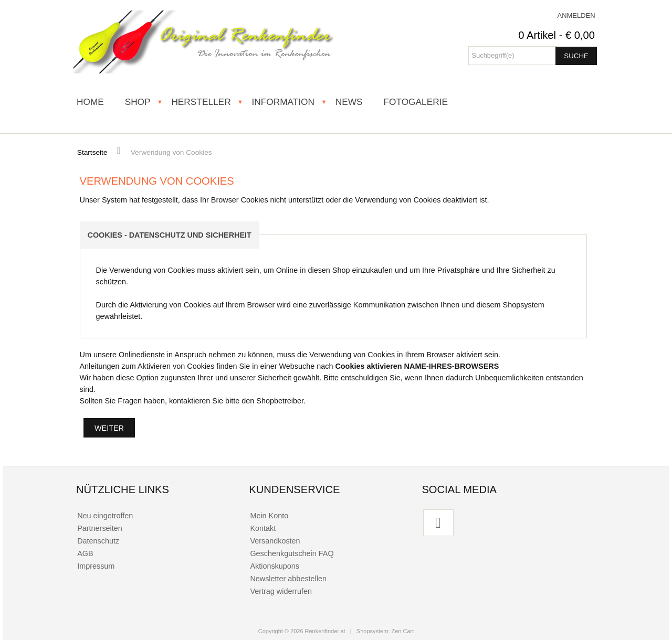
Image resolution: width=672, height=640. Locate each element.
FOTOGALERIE (416, 102)
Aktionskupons (275, 566)
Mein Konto (269, 516)
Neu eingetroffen (105, 516)
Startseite (92, 152)
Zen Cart (402, 631)
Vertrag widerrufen (281, 591)
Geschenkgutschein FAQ (292, 553)
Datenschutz (98, 541)
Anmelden (576, 15)
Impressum (96, 566)
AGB (85, 553)
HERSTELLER (201, 102)
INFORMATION (283, 102)
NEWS (349, 102)
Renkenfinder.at (325, 631)
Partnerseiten (100, 528)
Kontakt (263, 528)
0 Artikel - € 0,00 (556, 35)
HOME (90, 102)
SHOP (138, 102)
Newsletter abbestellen (288, 579)
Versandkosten (275, 541)
